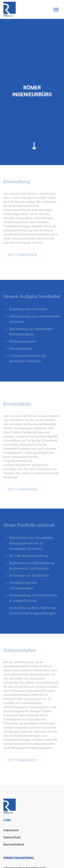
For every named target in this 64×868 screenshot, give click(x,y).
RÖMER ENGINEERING (19, 858)
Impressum (11, 830)
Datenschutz (12, 837)
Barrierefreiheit (14, 844)
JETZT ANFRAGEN (22, 255)
